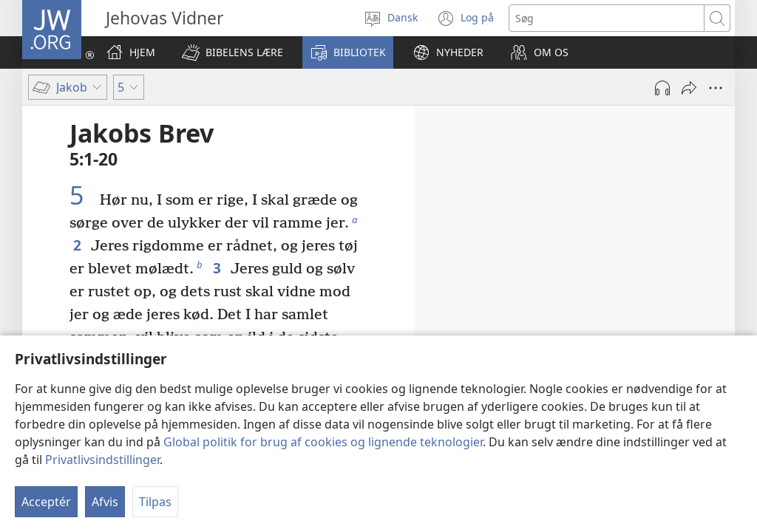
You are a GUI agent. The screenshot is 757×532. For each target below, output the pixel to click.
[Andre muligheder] (716, 88)
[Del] (689, 88)
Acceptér (46, 502)
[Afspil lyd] (662, 88)
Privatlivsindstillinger (102, 460)
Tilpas (155, 502)
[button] (232, 52)
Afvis (105, 502)
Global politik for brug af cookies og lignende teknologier (323, 442)
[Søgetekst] (607, 18)
